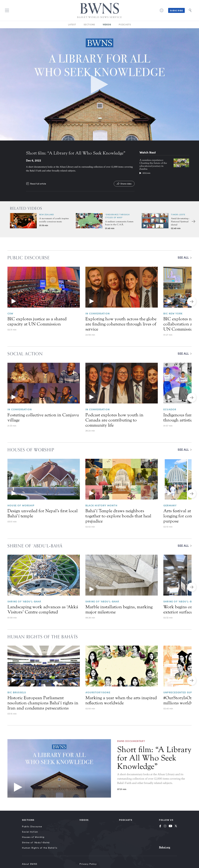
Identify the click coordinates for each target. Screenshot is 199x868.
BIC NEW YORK (173, 313)
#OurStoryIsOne (98, 692)
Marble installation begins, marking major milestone (119, 609)
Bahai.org (165, 847)
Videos (107, 24)
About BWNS (30, 864)
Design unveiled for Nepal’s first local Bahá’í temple (43, 513)
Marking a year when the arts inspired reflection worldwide (121, 700)
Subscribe (176, 10)
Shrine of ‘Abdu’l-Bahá (24, 601)
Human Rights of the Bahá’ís (40, 848)
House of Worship (21, 505)
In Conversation (98, 313)
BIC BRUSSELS (17, 692)
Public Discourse (32, 826)
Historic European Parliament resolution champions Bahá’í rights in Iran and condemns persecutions (43, 703)
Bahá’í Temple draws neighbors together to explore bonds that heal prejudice (118, 516)
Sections (89, 24)
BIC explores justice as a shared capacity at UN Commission (37, 321)
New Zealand (47, 214)
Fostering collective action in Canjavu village (43, 418)
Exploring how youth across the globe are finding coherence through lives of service (121, 324)
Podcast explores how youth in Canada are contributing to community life (114, 420)
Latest (72, 24)
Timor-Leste (178, 214)
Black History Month (101, 505)
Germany (170, 505)
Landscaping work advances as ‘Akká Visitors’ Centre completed (43, 609)
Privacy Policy (88, 864)
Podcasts (125, 24)
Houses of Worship (33, 837)
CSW (10, 313)
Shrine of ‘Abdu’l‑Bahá (36, 842)
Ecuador (170, 409)
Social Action (30, 832)
